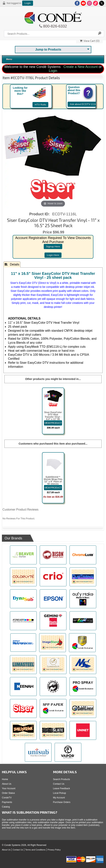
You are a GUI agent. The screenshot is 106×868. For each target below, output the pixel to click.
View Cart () (90, 41)
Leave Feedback (62, 788)
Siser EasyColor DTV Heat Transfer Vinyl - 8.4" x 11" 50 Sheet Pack (53, 417)
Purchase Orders (62, 802)
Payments (7, 802)
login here (53, 255)
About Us (7, 784)
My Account (59, 798)
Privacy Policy (54, 850)
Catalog (6, 807)
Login (28, 3)
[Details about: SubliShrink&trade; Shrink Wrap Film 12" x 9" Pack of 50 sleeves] (53, 488)
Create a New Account (81, 67)
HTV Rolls (40, 105)
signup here (53, 247)
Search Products (62, 779)
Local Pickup (60, 793)
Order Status (8, 793)
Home (5, 779)
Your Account (9, 788)
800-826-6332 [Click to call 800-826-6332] (55, 26)
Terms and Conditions (35, 850)
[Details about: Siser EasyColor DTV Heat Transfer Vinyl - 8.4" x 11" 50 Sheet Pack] (53, 423)
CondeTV (7, 798)
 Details (12, 264)
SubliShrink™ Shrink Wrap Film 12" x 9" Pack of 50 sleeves (53, 480)
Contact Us (59, 784)
